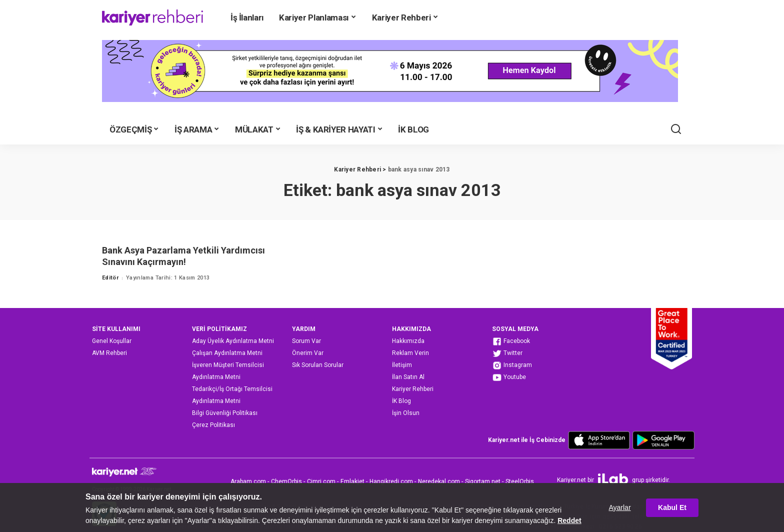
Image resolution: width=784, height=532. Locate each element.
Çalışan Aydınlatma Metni (227, 353)
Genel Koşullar (112, 341)
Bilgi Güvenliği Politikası (225, 413)
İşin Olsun (406, 413)
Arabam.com (248, 481)
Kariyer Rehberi (413, 389)
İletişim (402, 365)
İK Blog (401, 401)
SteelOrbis (520, 481)
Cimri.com (321, 481)
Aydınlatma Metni (216, 377)
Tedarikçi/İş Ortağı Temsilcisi (232, 389)
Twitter (507, 353)
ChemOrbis (286, 481)
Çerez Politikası (213, 425)
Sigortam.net (483, 481)
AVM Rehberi (109, 353)
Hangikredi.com (391, 481)
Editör (110, 278)
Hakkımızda (408, 341)
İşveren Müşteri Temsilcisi (228, 365)
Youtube (509, 377)
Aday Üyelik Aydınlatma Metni (233, 341)
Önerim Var (308, 353)
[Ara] (676, 129)
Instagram (512, 365)
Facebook (511, 341)
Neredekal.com (439, 481)
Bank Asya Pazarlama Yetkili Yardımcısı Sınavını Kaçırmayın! (183, 256)
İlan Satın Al (408, 377)
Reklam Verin (410, 353)
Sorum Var (306, 341)
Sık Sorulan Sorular (318, 365)
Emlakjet (352, 481)
